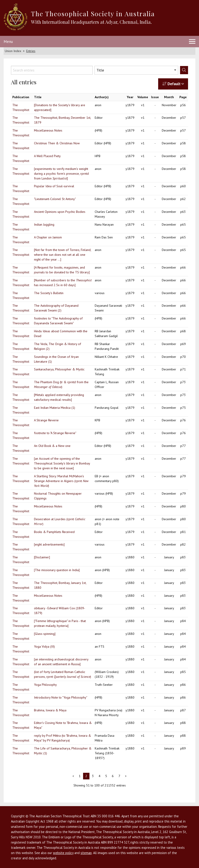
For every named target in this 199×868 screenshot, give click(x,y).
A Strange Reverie (46, 420)
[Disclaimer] (42, 557)
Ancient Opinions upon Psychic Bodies (60, 212)
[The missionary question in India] (57, 570)
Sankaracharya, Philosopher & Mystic (59, 369)
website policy (63, 853)
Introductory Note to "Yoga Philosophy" (61, 697)
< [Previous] (73, 776)
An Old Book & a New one (52, 446)
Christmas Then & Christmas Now (57, 143)
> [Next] (126, 776)
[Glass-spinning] (45, 634)
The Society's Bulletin (49, 293)
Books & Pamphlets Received (54, 532)
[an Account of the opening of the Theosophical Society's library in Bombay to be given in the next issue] (62, 463)
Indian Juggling (44, 224)
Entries (31, 51)
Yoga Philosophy (45, 685)
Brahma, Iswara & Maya (50, 710)
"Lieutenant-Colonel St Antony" (55, 199)
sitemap (86, 853)
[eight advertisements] (49, 544)
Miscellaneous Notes (48, 130)
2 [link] (86, 776)
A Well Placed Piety (47, 156)
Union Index (13, 51)
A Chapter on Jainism (48, 237)
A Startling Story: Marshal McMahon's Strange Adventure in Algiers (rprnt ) (61, 481)
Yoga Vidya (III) (44, 646)
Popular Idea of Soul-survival (54, 186)
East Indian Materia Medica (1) (55, 408)
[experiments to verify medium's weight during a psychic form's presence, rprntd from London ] (61, 174)
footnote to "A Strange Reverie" (55, 433)
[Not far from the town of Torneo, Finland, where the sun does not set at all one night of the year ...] (63, 255)
